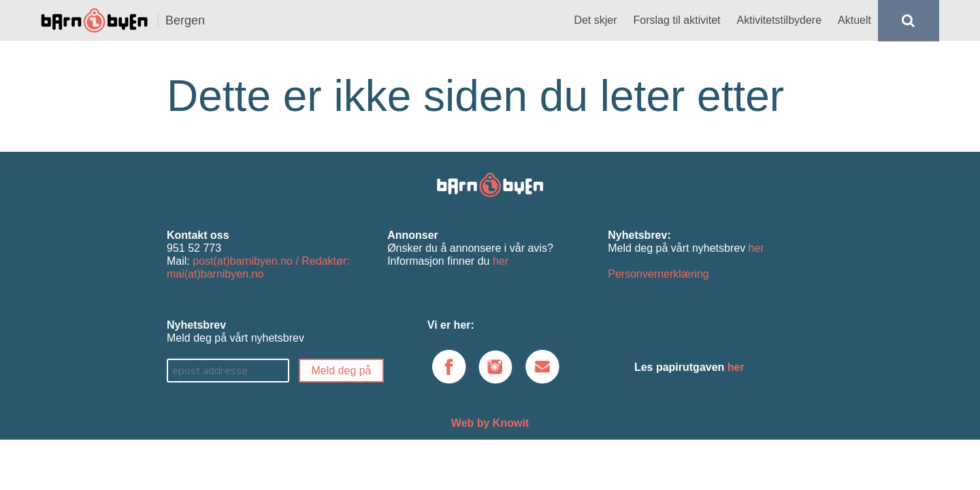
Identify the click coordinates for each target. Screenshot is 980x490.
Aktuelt (854, 20)
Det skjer (595, 20)
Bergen (185, 20)
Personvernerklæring (658, 274)
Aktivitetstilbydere (780, 20)
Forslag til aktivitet (677, 20)
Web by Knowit (490, 423)
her (501, 261)
